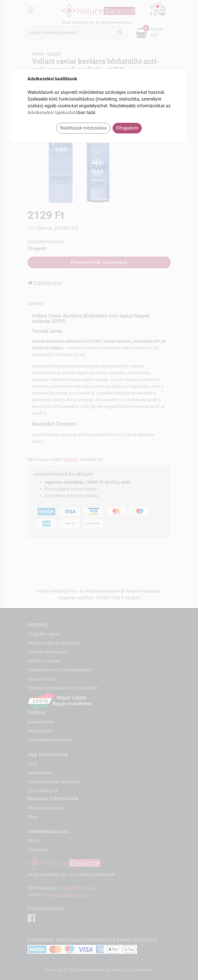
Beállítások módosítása (83, 128)
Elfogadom (127, 128)
